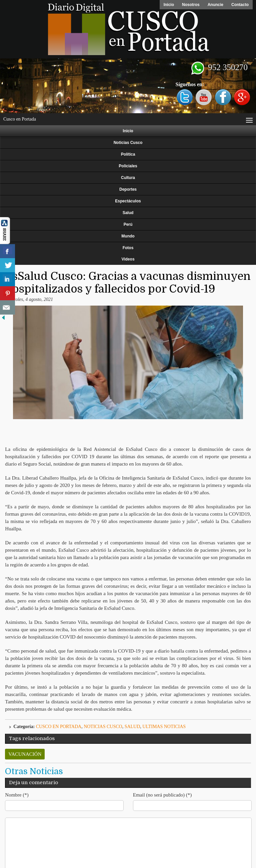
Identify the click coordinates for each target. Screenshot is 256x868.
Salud (128, 213)
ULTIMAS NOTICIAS (164, 727)
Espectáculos (128, 201)
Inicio (169, 5)
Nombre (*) (17, 795)
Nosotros (191, 5)
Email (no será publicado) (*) (162, 795)
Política (128, 154)
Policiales (128, 166)
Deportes (128, 189)
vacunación (25, 754)
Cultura (128, 178)
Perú (128, 224)
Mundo (128, 236)
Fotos (128, 248)
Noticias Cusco (128, 143)
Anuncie (215, 5)
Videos (128, 259)
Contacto (240, 5)
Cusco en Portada (59, 727)
